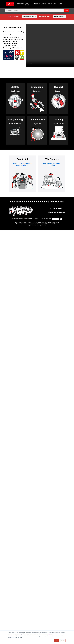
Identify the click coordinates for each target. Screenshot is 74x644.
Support (60, 4)
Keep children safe (15, 124)
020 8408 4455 (57, 208)
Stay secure (37, 124)
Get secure (37, 91)
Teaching (44, 4)
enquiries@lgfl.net (58, 212)
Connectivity (20, 4)
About (55, 4)
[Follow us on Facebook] (53, 219)
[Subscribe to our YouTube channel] (58, 219)
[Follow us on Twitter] (55, 219)
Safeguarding (36, 4)
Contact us (59, 91)
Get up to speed (59, 124)
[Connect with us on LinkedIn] (61, 219)
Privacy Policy (49, 634)
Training (50, 4)
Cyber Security (27, 4)
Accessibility (36, 218)
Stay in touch (15, 91)
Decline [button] (63, 641)
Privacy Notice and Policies (27, 218)
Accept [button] (57, 641)
